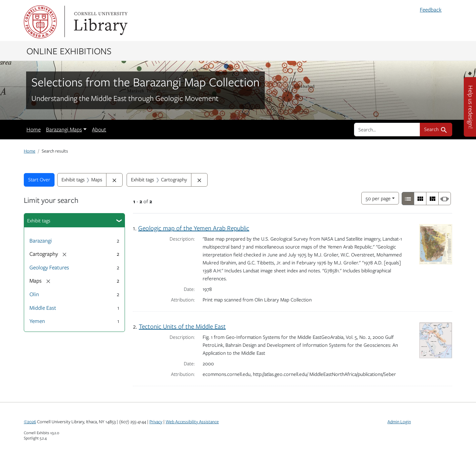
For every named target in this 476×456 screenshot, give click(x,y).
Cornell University (40, 22)
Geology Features (49, 267)
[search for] (387, 129)
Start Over (39, 179)
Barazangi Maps (64, 129)
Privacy (156, 422)
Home (34, 129)
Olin (34, 294)
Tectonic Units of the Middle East (182, 326)
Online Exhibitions (69, 51)
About (99, 129)
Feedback (431, 10)
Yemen (37, 321)
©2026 (30, 422)
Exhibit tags (39, 220)
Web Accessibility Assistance (192, 422)
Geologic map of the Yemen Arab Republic (194, 228)
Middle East (43, 308)
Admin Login (399, 422)
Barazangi (41, 241)
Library (100, 22)
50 (378, 198)
